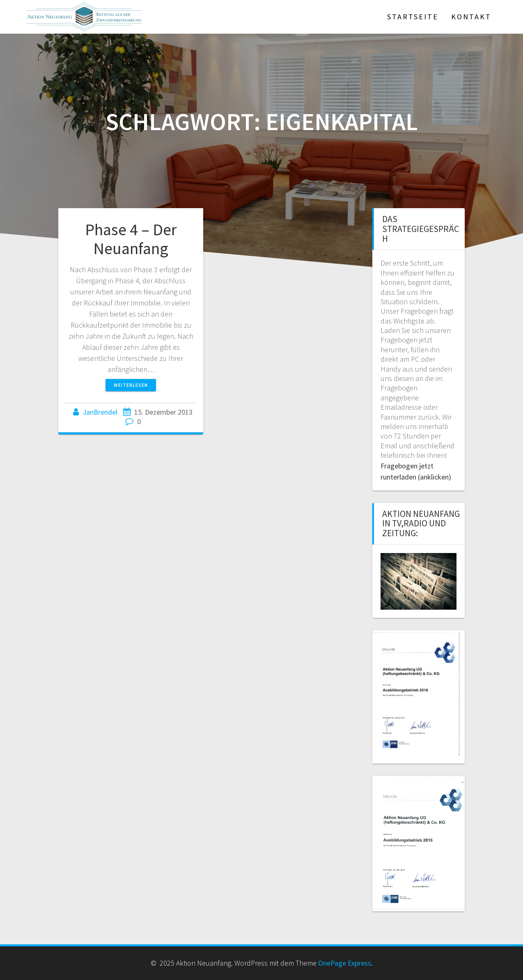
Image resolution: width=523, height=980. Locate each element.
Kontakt (471, 17)
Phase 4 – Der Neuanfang (131, 239)
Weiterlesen (131, 385)
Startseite (413, 17)
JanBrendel (100, 412)
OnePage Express (345, 963)
